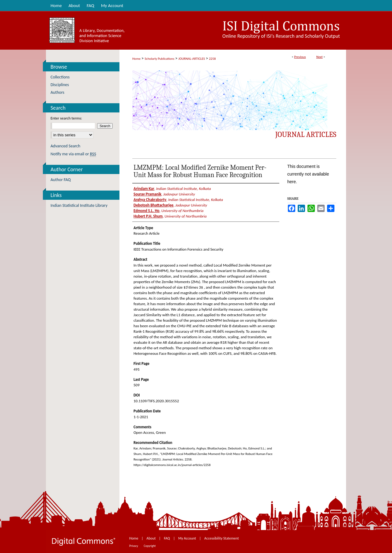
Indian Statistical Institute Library (79, 205)
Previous (300, 57)
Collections (60, 77)
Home (136, 59)
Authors (57, 92)
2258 (212, 59)
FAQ (167, 538)
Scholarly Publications (159, 59)
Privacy (134, 546)
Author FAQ (61, 180)
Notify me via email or (73, 154)
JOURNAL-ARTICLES (192, 59)
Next (320, 57)
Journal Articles (306, 134)
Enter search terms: (66, 118)
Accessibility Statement (222, 538)
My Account (188, 538)
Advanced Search (65, 146)
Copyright (150, 546)
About (151, 538)
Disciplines (60, 85)
